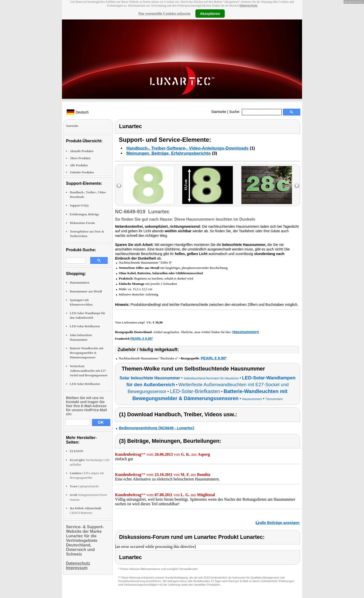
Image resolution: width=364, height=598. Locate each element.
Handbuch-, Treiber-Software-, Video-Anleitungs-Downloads (187, 148)
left (119, 186)
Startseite (219, 112)
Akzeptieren (210, 13)
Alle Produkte (79, 165)
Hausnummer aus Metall (86, 291)
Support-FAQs (79, 205)
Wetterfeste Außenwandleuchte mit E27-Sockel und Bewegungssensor (89, 371)
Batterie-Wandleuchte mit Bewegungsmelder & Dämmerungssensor (87, 353)
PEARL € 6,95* (142, 339)
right (297, 186)
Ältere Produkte (80, 158)
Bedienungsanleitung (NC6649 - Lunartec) (156, 428)
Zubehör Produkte (82, 172)
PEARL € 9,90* (214, 358)
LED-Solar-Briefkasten (85, 326)
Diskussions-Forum (82, 223)
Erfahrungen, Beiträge (84, 214)
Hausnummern (79, 283)
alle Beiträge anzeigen (280, 523)
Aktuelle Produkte (82, 151)
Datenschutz (248, 6)
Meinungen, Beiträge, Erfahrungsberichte (168, 153)
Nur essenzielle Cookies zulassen (164, 13)
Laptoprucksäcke (84, 486)
